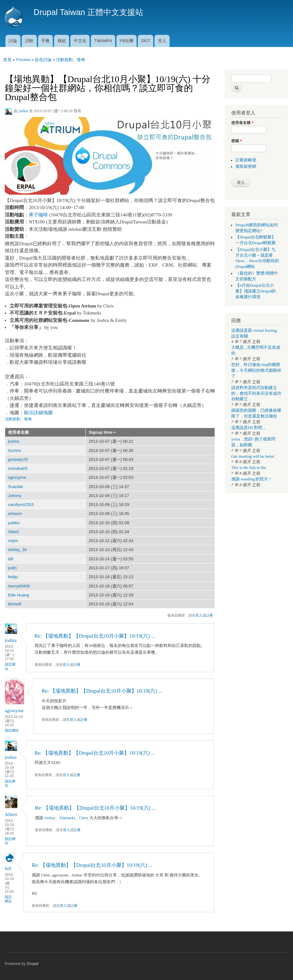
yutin (12, 568)
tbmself (15, 604)
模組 (62, 41)
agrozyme (17, 477)
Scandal (15, 487)
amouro (15, 513)
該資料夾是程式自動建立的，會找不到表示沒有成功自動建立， (256, 393)
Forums (23, 60)
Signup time (102, 432)
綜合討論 (43, 60)
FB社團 (127, 41)
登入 (162, 41)
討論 (13, 41)
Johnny (15, 496)
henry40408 (19, 586)
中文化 (80, 41)
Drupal (33, 964)
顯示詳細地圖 (38, 413)
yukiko (14, 523)
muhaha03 (18, 468)
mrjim (13, 541)
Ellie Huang (19, 595)
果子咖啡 (38, 215)
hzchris (15, 451)
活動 (29, 41)
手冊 (45, 41)
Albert (13, 532)
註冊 (210, 615)
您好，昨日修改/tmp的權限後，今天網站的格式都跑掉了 (256, 370)
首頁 (7, 60)
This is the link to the (249, 468)
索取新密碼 (246, 167)
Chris (83, 818)
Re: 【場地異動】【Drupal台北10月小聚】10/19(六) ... (95, 636)
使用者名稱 (18, 432)
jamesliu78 (18, 459)
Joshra (50, 818)
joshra (23, 111)
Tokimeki (67, 818)
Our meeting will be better (253, 456)
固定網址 (10, 666)
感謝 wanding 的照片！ (252, 479)
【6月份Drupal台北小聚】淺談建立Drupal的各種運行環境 (256, 291)
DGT (146, 41)
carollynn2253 (21, 505)
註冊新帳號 (246, 160)
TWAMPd (103, 41)
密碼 (237, 141)
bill (11, 559)
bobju (13, 577)
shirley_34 (17, 550)
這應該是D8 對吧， (249, 428)
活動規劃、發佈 (71, 60)
